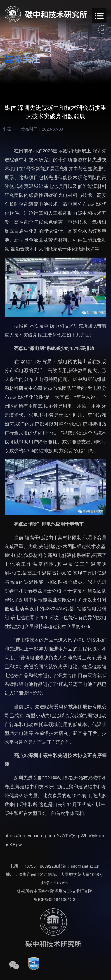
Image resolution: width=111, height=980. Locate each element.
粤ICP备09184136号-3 (54, 900)
